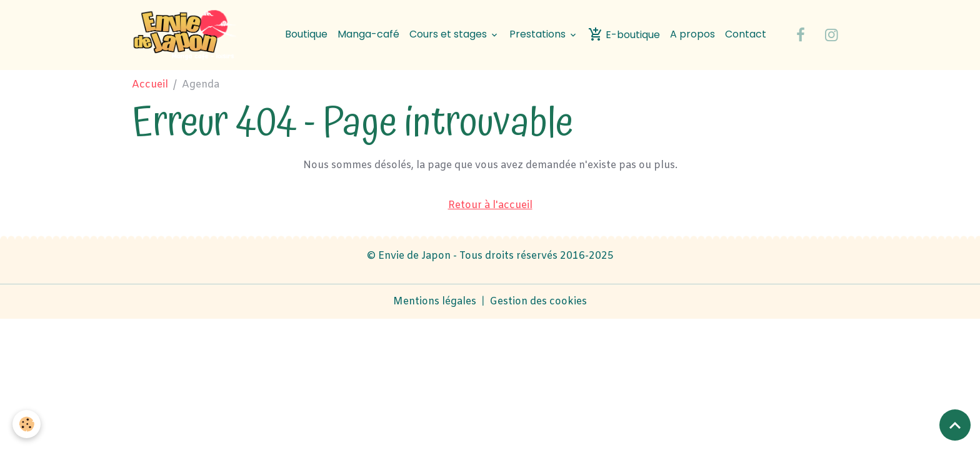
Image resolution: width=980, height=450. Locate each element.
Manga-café (368, 34)
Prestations (539, 34)
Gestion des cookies (538, 302)
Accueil (150, 85)
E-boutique (624, 34)
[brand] (189, 35)
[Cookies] (27, 424)
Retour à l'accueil (490, 205)
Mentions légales (435, 302)
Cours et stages (449, 34)
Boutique (306, 34)
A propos (692, 34)
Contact (746, 34)
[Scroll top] (955, 425)
